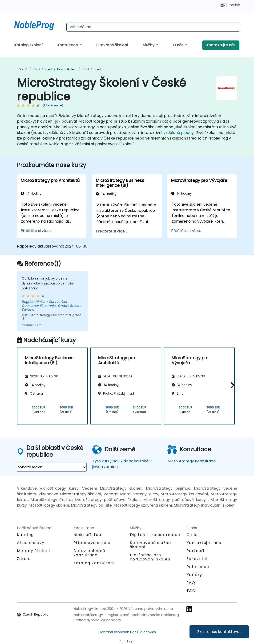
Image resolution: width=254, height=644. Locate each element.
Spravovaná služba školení (151, 545)
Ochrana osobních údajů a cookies (127, 632)
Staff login (127, 641)
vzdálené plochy (179, 133)
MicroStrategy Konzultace (192, 461)
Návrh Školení (42, 69)
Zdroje (24, 559)
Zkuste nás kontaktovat (219, 632)
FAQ (191, 583)
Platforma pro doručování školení (151, 557)
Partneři (195, 551)
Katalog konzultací (94, 563)
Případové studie (92, 543)
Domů (23, 69)
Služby (149, 45)
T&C (191, 591)
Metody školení (34, 551)
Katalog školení (28, 45)
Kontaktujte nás (221, 45)
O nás (179, 45)
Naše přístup (87, 535)
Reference (198, 567)
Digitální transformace (155, 535)
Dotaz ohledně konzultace (89, 553)
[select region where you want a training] (52, 467)
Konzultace (68, 45)
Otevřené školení (112, 45)
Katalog (25, 535)
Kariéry (194, 575)
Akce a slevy (31, 543)
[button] (232, 385)
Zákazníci (197, 559)
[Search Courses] (153, 27)
